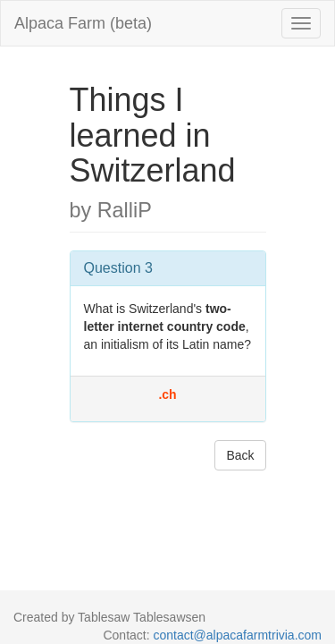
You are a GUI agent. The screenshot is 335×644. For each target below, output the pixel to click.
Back (240, 455)
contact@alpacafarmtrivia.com (237, 635)
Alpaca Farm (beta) (83, 23)
